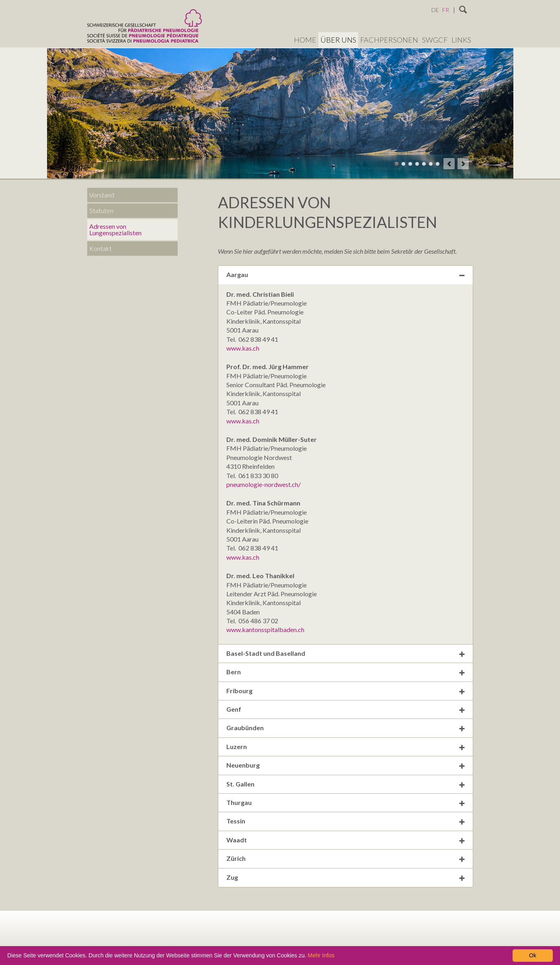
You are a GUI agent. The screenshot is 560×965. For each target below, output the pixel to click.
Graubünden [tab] (245, 728)
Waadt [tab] (237, 840)
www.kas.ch (243, 348)
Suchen (463, 10)
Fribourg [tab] (239, 691)
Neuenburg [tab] (243, 765)
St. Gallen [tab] (240, 784)
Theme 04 (417, 164)
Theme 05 (424, 164)
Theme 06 (431, 164)
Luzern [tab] (237, 746)
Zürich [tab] (236, 858)
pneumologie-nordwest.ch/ (264, 484)
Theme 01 (397, 164)
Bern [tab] (234, 672)
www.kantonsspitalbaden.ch (265, 629)
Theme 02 (403, 164)
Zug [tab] (232, 877)
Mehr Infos (321, 955)
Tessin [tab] (236, 821)
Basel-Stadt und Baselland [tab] (266, 653)
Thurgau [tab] (239, 802)
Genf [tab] (234, 709)
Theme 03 (410, 164)
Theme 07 (438, 164)
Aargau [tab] (237, 274)
